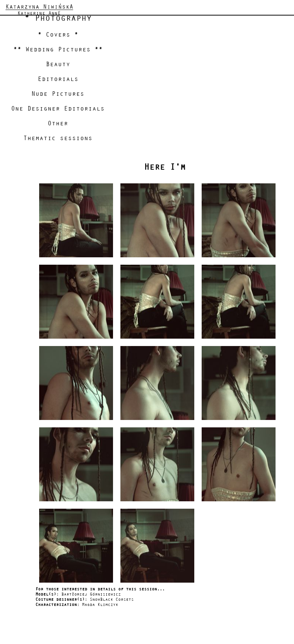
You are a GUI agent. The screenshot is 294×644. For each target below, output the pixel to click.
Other (58, 123)
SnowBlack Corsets (112, 599)
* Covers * (58, 35)
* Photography (58, 18)
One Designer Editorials (58, 109)
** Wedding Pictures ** (58, 50)
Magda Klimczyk (100, 604)
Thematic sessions (58, 138)
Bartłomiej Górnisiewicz (91, 594)
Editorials (58, 79)
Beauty (58, 64)
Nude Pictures (58, 94)
